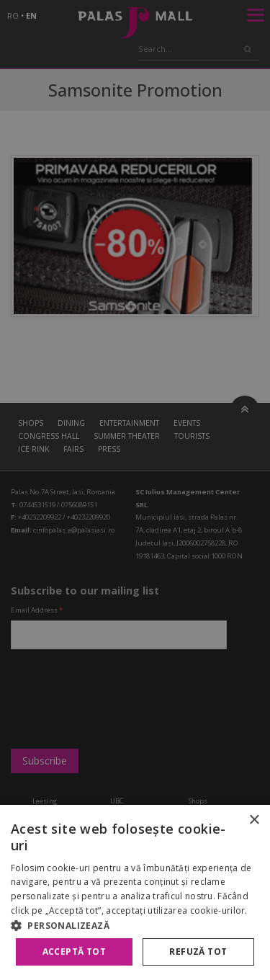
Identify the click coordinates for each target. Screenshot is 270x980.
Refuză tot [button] (198, 952)
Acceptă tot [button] (74, 952)
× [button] (254, 820)
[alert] (135, 490)
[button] (135, 925)
